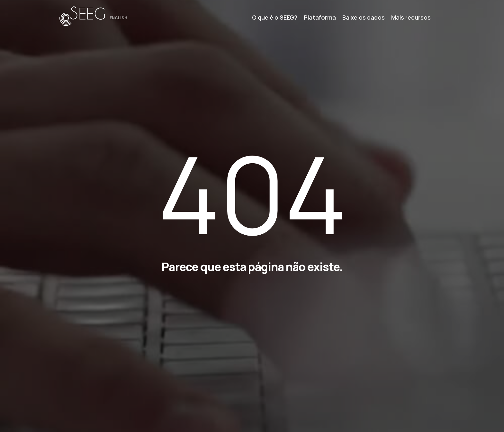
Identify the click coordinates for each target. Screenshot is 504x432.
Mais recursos (411, 17)
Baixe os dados (364, 17)
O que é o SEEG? (275, 17)
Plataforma (320, 17)
